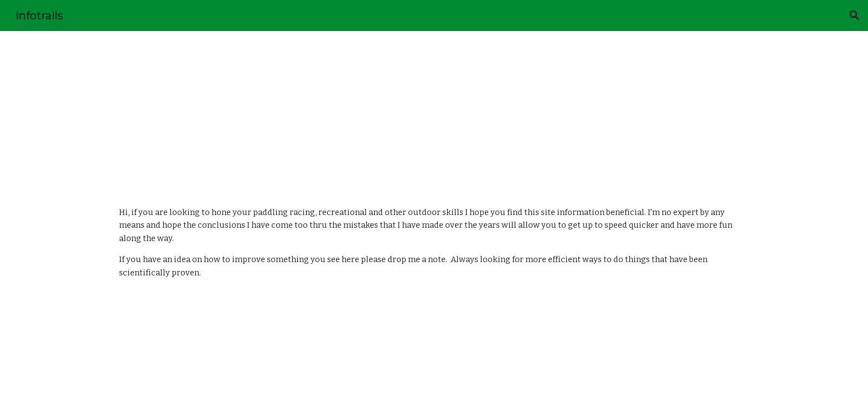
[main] (434, 110)
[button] (855, 16)
